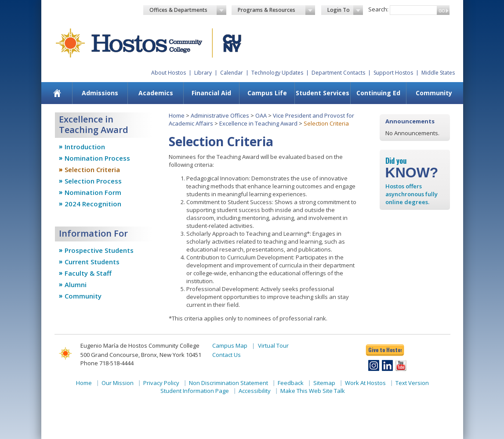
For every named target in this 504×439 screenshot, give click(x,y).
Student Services (323, 93)
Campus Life (267, 93)
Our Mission (118, 383)
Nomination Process (97, 158)
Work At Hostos (365, 383)
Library (203, 73)
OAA (261, 115)
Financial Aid (211, 93)
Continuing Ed (378, 93)
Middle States (438, 73)
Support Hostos (393, 73)
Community (434, 93)
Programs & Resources (276, 10)
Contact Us (227, 355)
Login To (345, 10)
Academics (156, 93)
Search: (378, 9)
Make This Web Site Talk (313, 391)
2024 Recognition (93, 204)
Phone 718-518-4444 (107, 363)
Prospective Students (99, 250)
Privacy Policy (161, 383)
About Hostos (169, 73)
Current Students (92, 262)
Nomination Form (93, 192)
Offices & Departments (188, 10)
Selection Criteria (92, 169)
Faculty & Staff (88, 273)
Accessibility (255, 391)
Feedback (291, 383)
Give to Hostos (385, 350)
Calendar (232, 73)
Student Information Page (195, 391)
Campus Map (230, 345)
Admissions (100, 93)
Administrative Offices (220, 115)
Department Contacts (338, 73)
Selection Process (93, 181)
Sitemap (324, 383)
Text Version (412, 383)
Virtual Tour (273, 345)
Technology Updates (277, 73)
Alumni (76, 284)
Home (177, 115)
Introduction (85, 147)
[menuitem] (57, 93)
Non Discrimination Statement (228, 383)
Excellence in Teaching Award (258, 123)
